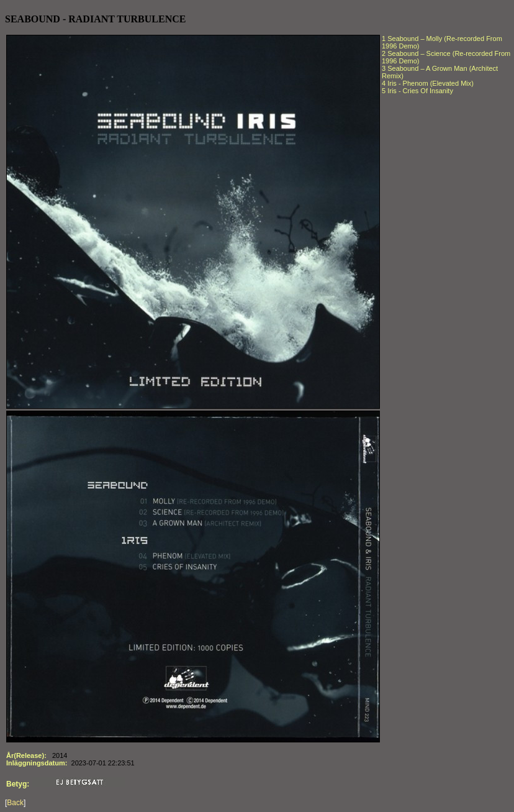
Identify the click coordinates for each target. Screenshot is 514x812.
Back (15, 803)
